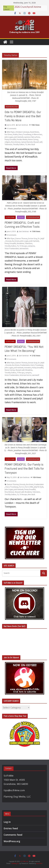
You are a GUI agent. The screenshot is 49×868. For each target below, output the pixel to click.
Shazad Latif (38, 142)
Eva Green (8, 134)
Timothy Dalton (19, 144)
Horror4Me (10, 217)
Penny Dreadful (10, 140)
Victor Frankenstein (12, 249)
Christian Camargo (22, 132)
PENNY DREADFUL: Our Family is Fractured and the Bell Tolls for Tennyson (24, 468)
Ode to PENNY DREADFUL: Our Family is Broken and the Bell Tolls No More (23, 116)
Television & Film (12, 107)
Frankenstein (25, 365)
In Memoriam (37, 134)
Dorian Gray (33, 239)
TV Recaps (23, 246)
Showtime (20, 243)
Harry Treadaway (25, 134)
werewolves (24, 249)
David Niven (34, 132)
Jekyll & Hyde (39, 487)
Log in (7, 822)
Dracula (8, 241)
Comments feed (13, 835)
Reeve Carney (33, 140)
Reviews (21, 217)
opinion (27, 137)
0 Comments (10, 128)
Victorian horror (26, 375)
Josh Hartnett (19, 137)
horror (22, 487)
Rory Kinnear (16, 142)
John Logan (9, 137)
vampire (28, 373)
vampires (31, 246)
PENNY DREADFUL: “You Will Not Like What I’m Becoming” (24, 349)
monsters (28, 368)
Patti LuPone (35, 137)
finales (15, 134)
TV (26, 144)
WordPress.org (12, 841)
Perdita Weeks (22, 140)
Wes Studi (31, 144)
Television (8, 144)
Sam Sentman (23, 125)
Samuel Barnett (27, 142)
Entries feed (11, 828)
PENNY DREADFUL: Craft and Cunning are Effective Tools (22, 225)
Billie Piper (11, 132)
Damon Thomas (21, 239)
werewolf (36, 375)
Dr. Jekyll (41, 239)
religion (8, 142)
